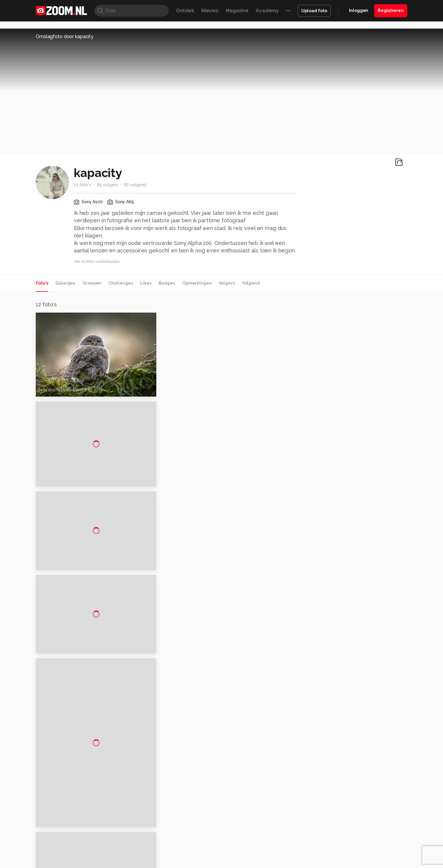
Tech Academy (196, 853)
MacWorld (241, 847)
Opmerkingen (197, 283)
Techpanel (289, 847)
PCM (114, 847)
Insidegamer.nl (336, 847)
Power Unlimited (369, 847)
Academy (267, 11)
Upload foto (314, 11)
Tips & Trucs (169, 847)
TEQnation (286, 853)
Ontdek (185, 11)
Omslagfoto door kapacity (65, 37)
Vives (219, 853)
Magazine (237, 11)
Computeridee (92, 847)
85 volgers (108, 185)
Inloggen (359, 10)
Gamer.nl (310, 847)
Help (342, 817)
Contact (346, 828)
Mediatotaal (196, 847)
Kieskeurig (65, 847)
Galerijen (65, 283)
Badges (167, 283)
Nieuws (210, 11)
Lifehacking (265, 847)
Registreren (391, 10)
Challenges (121, 283)
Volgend (251, 283)
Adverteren (349, 775)
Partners (346, 807)
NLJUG (266, 853)
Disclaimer (348, 785)
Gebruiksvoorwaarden (359, 796)
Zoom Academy (163, 853)
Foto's (42, 283)
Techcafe (220, 847)
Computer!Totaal (137, 847)
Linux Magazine (242, 853)
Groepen (92, 283)
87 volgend (135, 185)
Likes (146, 283)
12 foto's (82, 185)
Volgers (227, 283)
